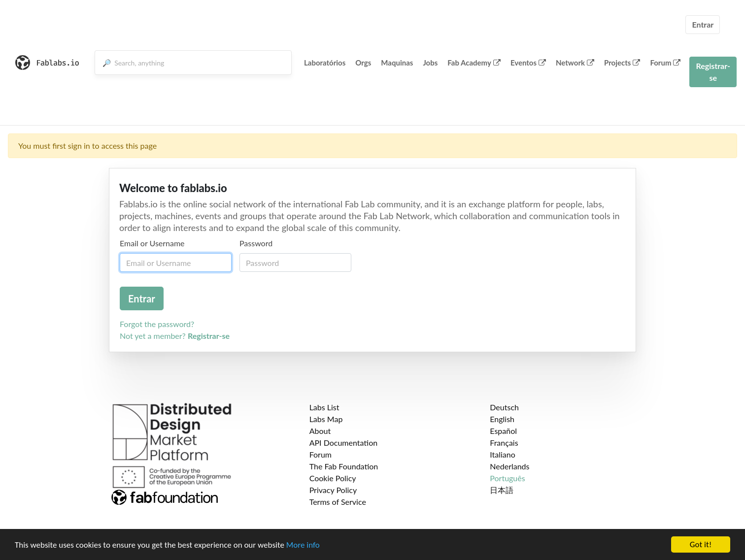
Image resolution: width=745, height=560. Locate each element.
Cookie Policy (333, 478)
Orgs (363, 63)
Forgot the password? (157, 324)
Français (504, 443)
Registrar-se (713, 72)
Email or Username (152, 243)
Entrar (703, 24)
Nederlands (509, 466)
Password (256, 243)
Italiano (503, 454)
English (502, 419)
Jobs (430, 63)
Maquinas (397, 63)
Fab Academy (474, 63)
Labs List (324, 407)
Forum (665, 63)
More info (303, 545)
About (320, 431)
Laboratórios (325, 63)
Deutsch (504, 407)
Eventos (528, 63)
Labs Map (326, 419)
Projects (622, 63)
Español (503, 431)
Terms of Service (338, 502)
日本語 (502, 490)
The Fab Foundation (344, 466)
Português (507, 478)
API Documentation (344, 443)
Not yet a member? (175, 336)
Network (575, 63)
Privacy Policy (333, 490)
